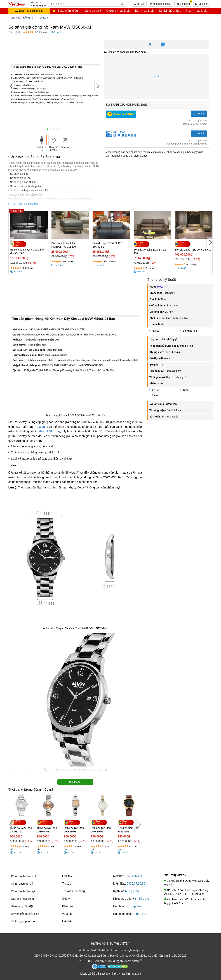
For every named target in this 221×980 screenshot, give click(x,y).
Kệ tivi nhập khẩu (170, 11)
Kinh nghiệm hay (160, 4)
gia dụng (43, 427)
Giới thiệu (68, 876)
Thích (11, 32)
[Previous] (11, 85)
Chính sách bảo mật (23, 891)
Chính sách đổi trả (22, 884)
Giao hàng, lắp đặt (22, 906)
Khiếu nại (68, 906)
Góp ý (66, 899)
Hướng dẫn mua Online (25, 914)
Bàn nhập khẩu (145, 11)
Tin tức (139, 4)
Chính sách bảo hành (24, 876)
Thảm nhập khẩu (196, 11)
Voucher (67, 914)
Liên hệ (67, 921)
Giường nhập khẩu (118, 11)
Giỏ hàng (184, 3)
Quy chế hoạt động (23, 899)
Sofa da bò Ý (93, 11)
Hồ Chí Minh (120, 42)
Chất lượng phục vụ (23, 921)
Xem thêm (75, 782)
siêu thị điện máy (50, 431)
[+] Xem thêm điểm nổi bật (23, 204)
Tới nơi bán (199, 114)
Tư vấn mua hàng (73, 891)
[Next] (98, 85)
